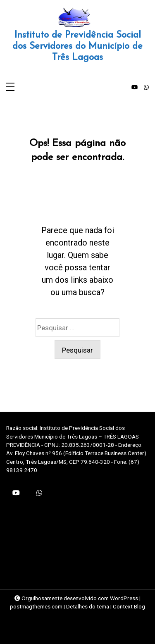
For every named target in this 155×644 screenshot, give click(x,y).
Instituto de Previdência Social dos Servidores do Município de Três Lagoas (77, 47)
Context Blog (129, 606)
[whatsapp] (146, 88)
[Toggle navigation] (10, 87)
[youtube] (135, 88)
